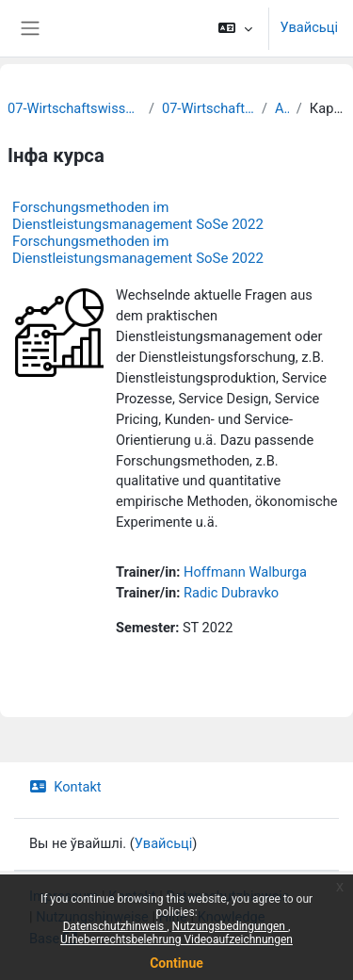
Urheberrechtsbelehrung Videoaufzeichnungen (176, 939)
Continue (176, 963)
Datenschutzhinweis (115, 926)
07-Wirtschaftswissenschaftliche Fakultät (74, 108)
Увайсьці (309, 27)
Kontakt (65, 787)
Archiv (282, 108)
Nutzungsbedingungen (230, 926)
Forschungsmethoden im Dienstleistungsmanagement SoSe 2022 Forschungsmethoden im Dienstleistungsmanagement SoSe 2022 (138, 233)
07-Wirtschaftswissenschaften (208, 108)
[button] (235, 28)
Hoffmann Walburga (245, 572)
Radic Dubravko (231, 593)
